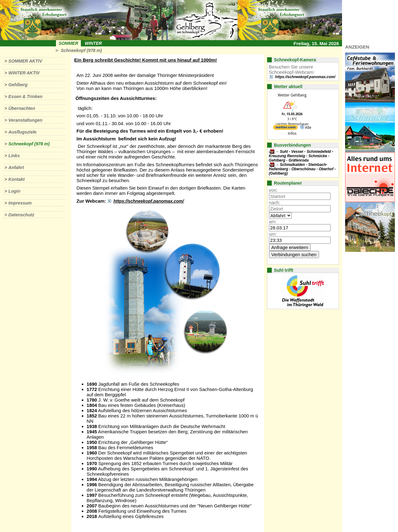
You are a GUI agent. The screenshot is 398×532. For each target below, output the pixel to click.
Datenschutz (21, 215)
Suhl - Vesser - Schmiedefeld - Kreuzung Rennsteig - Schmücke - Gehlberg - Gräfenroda (301, 156)
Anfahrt (16, 167)
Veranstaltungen (25, 120)
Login (14, 191)
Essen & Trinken (25, 97)
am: (273, 221)
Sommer (69, 43)
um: (273, 234)
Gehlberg (18, 85)
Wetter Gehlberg (292, 95)
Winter (93, 43)
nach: (275, 202)
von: (273, 190)
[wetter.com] (285, 128)
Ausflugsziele (22, 132)
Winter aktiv (24, 73)
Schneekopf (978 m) (81, 50)
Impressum (20, 203)
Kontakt (16, 179)
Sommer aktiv (25, 61)
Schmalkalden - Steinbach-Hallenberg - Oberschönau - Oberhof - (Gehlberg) (302, 169)
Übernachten (22, 108)
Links (14, 156)
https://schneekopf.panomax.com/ (149, 201)
